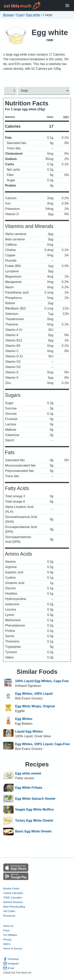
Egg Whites (24, 719)
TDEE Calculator (13, 898)
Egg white (33, 15)
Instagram (11, 964)
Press (6, 931)
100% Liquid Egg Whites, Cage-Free (42, 681)
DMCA (7, 944)
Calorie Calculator (13, 893)
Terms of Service (13, 949)
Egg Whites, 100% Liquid (34, 694)
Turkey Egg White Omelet (34, 821)
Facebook (11, 959)
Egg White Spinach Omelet (35, 799)
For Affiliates (10, 935)
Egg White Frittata (29, 788)
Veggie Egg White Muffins (35, 810)
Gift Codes (9, 911)
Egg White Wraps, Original (35, 706)
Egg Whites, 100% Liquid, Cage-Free (43, 744)
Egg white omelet (28, 773)
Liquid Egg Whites (29, 731)
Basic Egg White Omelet (33, 832)
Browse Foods (11, 888)
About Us (8, 926)
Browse (8, 15)
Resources (9, 916)
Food (20, 15)
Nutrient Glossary (13, 902)
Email (9, 968)
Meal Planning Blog (14, 907)
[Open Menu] (67, 6)
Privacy (7, 940)
